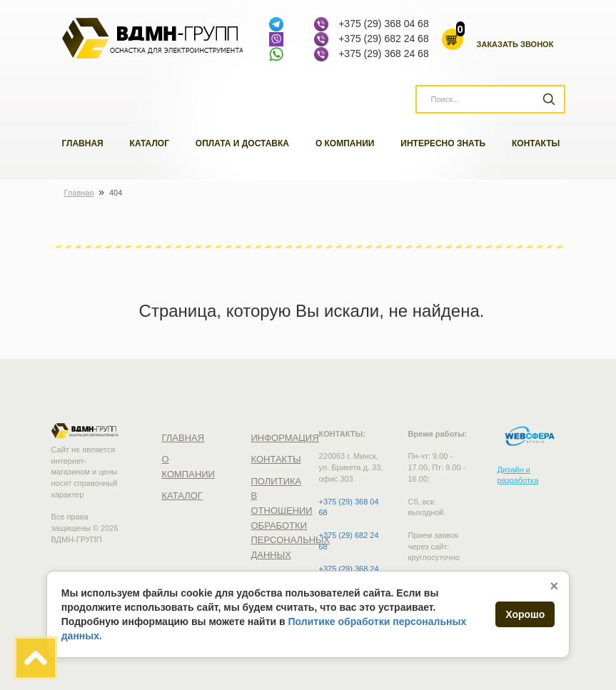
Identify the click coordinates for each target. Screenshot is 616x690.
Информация (285, 438)
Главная (83, 143)
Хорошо (525, 614)
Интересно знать (443, 143)
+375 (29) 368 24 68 (384, 54)
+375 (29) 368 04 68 (384, 24)
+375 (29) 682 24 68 (384, 39)
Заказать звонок (515, 44)
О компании (345, 143)
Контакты (536, 143)
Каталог (150, 143)
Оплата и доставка (242, 143)
